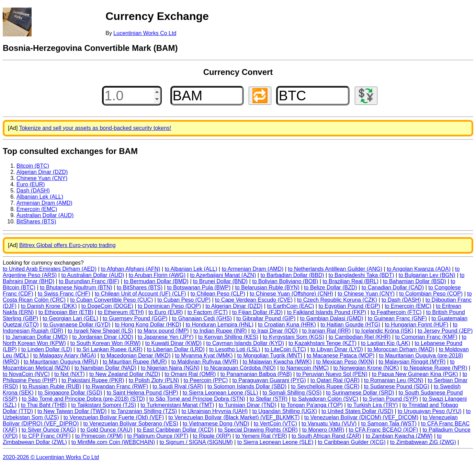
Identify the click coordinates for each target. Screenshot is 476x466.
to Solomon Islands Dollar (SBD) (247, 386)
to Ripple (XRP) (212, 436)
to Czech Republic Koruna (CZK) (337, 300)
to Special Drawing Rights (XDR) (258, 430)
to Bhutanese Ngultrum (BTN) (76, 287)
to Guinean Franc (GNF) (398, 318)
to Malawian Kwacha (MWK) (277, 362)
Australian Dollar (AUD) (45, 215)
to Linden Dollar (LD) (47, 349)
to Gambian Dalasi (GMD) (332, 318)
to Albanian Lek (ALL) (191, 269)
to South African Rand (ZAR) (326, 436)
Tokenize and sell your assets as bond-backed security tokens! (95, 128)
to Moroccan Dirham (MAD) (401, 349)
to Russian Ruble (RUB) (52, 386)
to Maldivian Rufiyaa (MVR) (205, 362)
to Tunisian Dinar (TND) (248, 405)
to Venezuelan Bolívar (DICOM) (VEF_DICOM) (361, 417)
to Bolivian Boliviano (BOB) (285, 281)
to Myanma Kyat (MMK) (204, 356)
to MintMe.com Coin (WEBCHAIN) (113, 442)
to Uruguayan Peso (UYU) (430, 411)
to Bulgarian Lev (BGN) (427, 275)
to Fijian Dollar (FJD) (257, 312)
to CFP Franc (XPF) (47, 436)
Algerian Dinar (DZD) (42, 172)
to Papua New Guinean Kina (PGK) (415, 374)
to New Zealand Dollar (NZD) (125, 374)
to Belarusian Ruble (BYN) (267, 287)
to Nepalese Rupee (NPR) (435, 368)
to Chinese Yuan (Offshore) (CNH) (291, 294)
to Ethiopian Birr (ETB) (66, 312)
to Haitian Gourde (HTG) (350, 325)
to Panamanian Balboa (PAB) (256, 374)
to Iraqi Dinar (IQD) (275, 331)
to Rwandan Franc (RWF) (117, 386)
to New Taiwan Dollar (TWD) (72, 411)
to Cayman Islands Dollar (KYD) (245, 343)
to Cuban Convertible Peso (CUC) (111, 300)
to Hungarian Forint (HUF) (416, 325)
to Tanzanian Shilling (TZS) (144, 411)
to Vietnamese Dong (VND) (216, 424)
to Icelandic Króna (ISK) (384, 331)
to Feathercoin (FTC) (396, 312)
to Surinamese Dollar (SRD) (360, 393)
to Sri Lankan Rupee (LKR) (110, 349)
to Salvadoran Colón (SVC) (325, 399)
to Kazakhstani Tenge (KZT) (322, 343)
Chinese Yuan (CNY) (42, 178)
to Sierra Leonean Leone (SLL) (220, 393)
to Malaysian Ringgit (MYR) (412, 362)
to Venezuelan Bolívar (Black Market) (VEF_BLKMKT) (234, 417)
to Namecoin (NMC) (304, 368)
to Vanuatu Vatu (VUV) (329, 424)
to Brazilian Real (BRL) (350, 281)
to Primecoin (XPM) (99, 436)
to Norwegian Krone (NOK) (366, 368)
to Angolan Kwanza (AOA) (419, 269)
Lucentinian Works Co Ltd (145, 33)
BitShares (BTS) (36, 221)
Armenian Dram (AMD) (44, 203)
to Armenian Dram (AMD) (253, 269)
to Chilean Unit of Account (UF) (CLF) (140, 294)
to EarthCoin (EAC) (290, 306)
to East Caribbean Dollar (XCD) (175, 430)
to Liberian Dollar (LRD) (176, 349)
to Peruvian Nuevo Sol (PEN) (332, 374)
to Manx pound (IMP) (163, 331)
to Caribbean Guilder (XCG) (352, 442)
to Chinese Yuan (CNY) (366, 294)
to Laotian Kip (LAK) (386, 343)
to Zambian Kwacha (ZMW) (399, 436)
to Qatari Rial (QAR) (335, 380)
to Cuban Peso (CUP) (184, 300)
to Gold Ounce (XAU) (106, 430)
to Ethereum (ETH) (121, 312)
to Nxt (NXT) (70, 374)
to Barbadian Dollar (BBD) (292, 275)
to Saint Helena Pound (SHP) (143, 393)
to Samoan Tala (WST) (389, 424)
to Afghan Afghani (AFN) (131, 269)
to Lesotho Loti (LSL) (235, 349)
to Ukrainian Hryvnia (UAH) (214, 411)
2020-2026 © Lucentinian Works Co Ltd (51, 457)
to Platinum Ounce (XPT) (158, 436)
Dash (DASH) (33, 191)
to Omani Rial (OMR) (190, 374)
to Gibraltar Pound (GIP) (266, 318)
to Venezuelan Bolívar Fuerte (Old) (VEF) (114, 417)
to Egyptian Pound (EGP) (349, 306)
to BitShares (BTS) (140, 287)
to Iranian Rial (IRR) (326, 331)
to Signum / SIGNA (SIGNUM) (196, 442)
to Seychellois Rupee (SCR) (325, 386)
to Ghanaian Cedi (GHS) (202, 318)
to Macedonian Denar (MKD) (136, 356)
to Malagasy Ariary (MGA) (65, 356)
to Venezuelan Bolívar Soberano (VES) (131, 424)
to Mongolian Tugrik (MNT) (270, 356)
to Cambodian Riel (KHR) (360, 337)
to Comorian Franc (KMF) (426, 337)
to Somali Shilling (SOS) (292, 393)
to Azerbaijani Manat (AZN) (223, 275)
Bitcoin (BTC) (33, 166)
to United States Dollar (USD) (357, 411)
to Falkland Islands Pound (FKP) (327, 312)
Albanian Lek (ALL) (40, 197)
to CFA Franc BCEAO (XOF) (384, 430)
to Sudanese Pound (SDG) (397, 386)
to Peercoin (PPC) (206, 380)
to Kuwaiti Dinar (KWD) (173, 343)
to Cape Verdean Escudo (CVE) (254, 300)
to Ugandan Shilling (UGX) (285, 411)
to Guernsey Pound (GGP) (135, 318)
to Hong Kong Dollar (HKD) (148, 325)
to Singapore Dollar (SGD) (70, 393)
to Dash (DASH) (401, 300)
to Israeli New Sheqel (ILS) (100, 331)
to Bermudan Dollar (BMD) (156, 281)
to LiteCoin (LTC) (285, 349)
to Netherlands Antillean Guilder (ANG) (335, 269)
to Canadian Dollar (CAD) (393, 287)
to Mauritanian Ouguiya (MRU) (61, 362)
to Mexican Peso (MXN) (345, 362)
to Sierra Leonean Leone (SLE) (275, 442)
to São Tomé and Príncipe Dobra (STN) (197, 399)
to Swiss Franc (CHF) (64, 294)
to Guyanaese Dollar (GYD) (77, 325)
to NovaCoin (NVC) (26, 374)
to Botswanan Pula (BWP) (199, 287)
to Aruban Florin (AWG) (157, 275)
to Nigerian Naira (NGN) (170, 368)
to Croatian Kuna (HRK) (287, 325)
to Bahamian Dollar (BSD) (415, 281)
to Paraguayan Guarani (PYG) (269, 380)
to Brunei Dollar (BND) (220, 281)
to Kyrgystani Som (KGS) (293, 337)
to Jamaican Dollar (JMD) (37, 337)
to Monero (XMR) (323, 430)
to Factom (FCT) (208, 312)
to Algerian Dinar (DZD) (234, 306)
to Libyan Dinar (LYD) (337, 349)
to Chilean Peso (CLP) (218, 294)
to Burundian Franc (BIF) (89, 281)
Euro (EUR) (31, 184)
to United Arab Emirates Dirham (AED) (50, 269)
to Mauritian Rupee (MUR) (135, 362)
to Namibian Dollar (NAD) (106, 368)
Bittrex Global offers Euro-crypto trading (67, 245)
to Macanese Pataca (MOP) (341, 356)
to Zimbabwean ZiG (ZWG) (423, 442)
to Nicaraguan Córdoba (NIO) (240, 368)
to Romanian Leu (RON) (394, 380)
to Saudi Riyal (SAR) (178, 386)
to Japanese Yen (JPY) (166, 337)
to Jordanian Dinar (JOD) (103, 337)
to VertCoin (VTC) (275, 424)
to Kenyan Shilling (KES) (228, 337)
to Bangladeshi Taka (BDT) (361, 275)
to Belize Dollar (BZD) (331, 287)
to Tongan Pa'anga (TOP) (312, 405)
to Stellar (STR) (269, 399)
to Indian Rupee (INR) (220, 331)
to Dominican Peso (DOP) (169, 306)
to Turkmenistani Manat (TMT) (177, 405)
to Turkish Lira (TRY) (372, 405)
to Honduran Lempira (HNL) (220, 325)
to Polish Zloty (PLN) (154, 380)
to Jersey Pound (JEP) (445, 331)
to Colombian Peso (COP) (431, 294)
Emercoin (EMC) (37, 209)
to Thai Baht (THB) (44, 405)
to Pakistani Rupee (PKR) (93, 380)
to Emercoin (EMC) (408, 306)
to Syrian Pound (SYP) (390, 399)
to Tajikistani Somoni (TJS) (104, 405)
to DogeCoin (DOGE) (107, 306)
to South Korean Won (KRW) (106, 343)
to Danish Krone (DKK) (49, 306)
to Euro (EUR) (166, 312)
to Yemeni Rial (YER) (261, 436)
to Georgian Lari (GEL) (70, 318)
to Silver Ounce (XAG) (49, 430)
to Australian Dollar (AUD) (93, 275)
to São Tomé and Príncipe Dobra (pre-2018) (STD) (83, 399)
